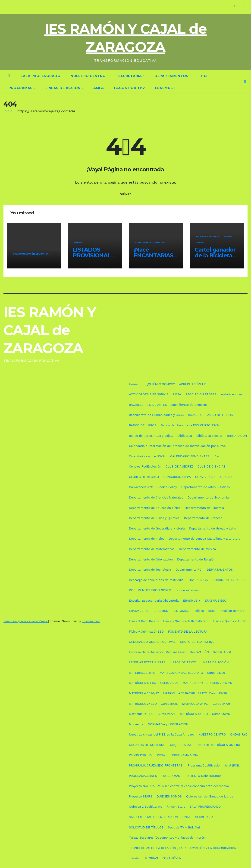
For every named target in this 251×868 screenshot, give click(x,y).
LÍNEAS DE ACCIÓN (64, 88)
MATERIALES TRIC (142, 673)
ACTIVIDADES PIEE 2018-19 (149, 394)
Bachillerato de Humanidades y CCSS (156, 415)
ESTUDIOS (182, 611)
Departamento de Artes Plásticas (206, 487)
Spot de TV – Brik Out (184, 827)
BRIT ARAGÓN (237, 436)
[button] (245, 82)
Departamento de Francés (203, 518)
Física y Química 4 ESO (230, 621)
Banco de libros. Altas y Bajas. (151, 436)
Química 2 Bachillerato (146, 807)
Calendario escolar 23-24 (147, 456)
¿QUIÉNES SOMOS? (160, 384)
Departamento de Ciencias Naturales (156, 497)
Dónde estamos (187, 590)
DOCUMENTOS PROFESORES (150, 590)
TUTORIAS (151, 858)
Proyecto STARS (141, 796)
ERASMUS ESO (215, 601)
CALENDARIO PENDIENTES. (190, 456)
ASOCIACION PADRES (201, 394)
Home (133, 384)
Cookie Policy (167, 487)
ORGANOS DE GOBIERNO (147, 745)
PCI (204, 76)
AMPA (99, 88)
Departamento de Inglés (147, 539)
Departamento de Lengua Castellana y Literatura (205, 539)
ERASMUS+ (162, 611)
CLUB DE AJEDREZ (179, 466)
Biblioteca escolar (209, 436)
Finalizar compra (232, 611)
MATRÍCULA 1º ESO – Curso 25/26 (154, 683)
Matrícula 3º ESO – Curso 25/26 (152, 714)
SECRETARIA (131, 76)
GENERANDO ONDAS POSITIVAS (152, 642)
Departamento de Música (198, 549)
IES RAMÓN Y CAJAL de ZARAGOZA (50, 330)
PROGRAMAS (21, 88)
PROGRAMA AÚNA (185, 755)
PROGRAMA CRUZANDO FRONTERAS (156, 765)
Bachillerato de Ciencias (189, 405)
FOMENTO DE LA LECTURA (188, 632)
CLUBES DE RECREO (144, 477)
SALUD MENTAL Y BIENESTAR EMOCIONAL (160, 817)
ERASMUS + (166, 88)
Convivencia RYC (141, 487)
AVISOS (78, 242)
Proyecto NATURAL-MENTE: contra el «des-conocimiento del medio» (179, 786)
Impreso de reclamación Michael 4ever (157, 652)
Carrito (220, 456)
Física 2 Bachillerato (144, 621)
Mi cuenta (136, 724)
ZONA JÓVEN (172, 858)
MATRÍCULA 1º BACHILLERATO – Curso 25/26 (192, 673)
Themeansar (91, 621)
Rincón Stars (176, 807)
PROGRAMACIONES (143, 776)
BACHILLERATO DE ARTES (148, 405)
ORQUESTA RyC (181, 745)
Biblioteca (185, 436)
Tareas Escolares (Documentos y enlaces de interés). (168, 838)
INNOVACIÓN (200, 652)
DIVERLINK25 (198, 580)
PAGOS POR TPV (130, 88)
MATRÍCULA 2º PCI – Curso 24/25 (206, 704)
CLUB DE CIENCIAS (212, 466)
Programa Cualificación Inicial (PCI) (213, 765)
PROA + (162, 755)
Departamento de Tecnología (150, 570)
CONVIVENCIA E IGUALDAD (150, 242)
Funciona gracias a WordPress (26, 621)
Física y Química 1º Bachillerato (186, 621)
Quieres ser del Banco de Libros (210, 796)
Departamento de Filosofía (204, 508)
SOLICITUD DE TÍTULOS (146, 827)
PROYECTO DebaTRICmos (203, 776)
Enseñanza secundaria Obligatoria (154, 601)
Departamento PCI (189, 570)
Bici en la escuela (208, 236)
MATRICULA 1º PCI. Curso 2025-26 (207, 683)
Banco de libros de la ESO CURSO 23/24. (191, 425)
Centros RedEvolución (145, 466)
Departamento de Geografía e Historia (157, 528)
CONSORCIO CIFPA (177, 477)
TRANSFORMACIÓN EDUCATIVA (31, 254)
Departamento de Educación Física (155, 508)
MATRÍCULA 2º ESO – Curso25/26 (153, 704)
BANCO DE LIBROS (143, 425)
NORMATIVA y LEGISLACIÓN (168, 724)
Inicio (8, 111)
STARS (200, 242)
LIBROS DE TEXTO (183, 662)
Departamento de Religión (196, 559)
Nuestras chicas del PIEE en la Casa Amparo (162, 734)
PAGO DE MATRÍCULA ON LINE (219, 745)
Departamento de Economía (208, 497)
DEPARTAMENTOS (172, 76)
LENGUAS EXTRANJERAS (147, 662)
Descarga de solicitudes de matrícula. (157, 580)
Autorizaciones (232, 394)
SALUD (228, 236)
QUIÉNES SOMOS (169, 796)
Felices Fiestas (204, 611)
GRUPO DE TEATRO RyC (197, 642)
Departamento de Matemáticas (152, 549)
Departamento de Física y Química (154, 518)
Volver (126, 194)
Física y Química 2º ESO (146, 632)
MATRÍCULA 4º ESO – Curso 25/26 (205, 714)
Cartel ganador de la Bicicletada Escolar (217, 255)
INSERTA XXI (222, 652)
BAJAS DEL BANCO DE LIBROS (210, 415)
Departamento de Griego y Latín (213, 528)
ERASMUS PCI (139, 611)
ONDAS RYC (239, 734)
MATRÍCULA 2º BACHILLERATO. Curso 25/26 (195, 693)
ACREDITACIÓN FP (193, 384)
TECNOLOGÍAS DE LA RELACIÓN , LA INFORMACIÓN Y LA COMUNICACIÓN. (183, 848)
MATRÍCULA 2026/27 (144, 693)
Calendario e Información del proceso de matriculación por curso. (177, 446)
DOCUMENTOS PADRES (229, 580)
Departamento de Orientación (151, 559)
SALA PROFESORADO (40, 76)
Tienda (134, 858)
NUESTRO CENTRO (89, 76)
